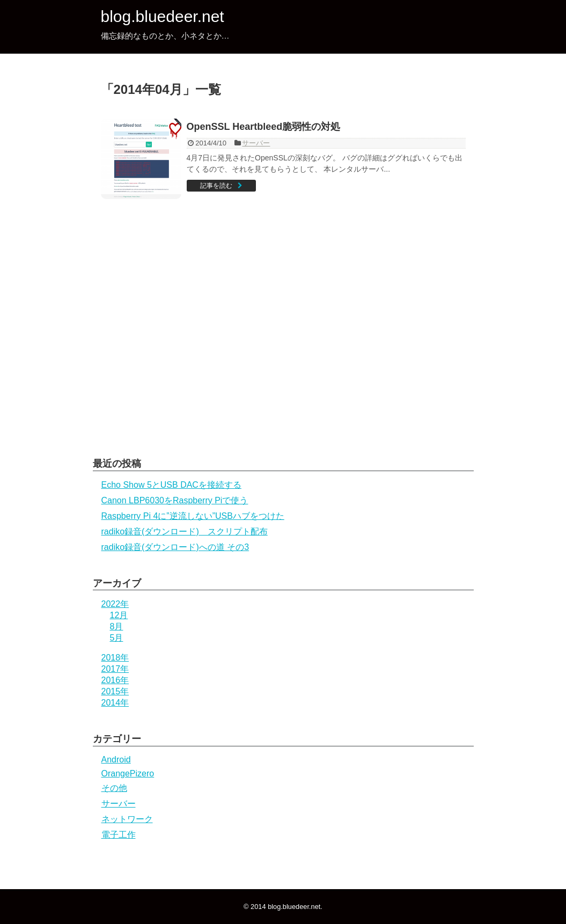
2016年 (115, 680)
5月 (117, 638)
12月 (119, 615)
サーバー (256, 143)
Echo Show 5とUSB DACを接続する (171, 485)
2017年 (115, 669)
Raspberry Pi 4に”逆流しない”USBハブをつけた (193, 516)
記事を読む (216, 186)
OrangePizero (128, 773)
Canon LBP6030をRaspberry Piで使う (175, 500)
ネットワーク (127, 819)
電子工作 (119, 835)
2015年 (115, 691)
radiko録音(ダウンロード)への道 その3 (175, 547)
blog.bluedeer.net (163, 16)
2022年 (115, 604)
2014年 (115, 703)
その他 (114, 788)
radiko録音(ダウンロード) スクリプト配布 (185, 531)
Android (116, 760)
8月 (117, 626)
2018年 (115, 658)
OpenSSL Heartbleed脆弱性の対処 (264, 127)
